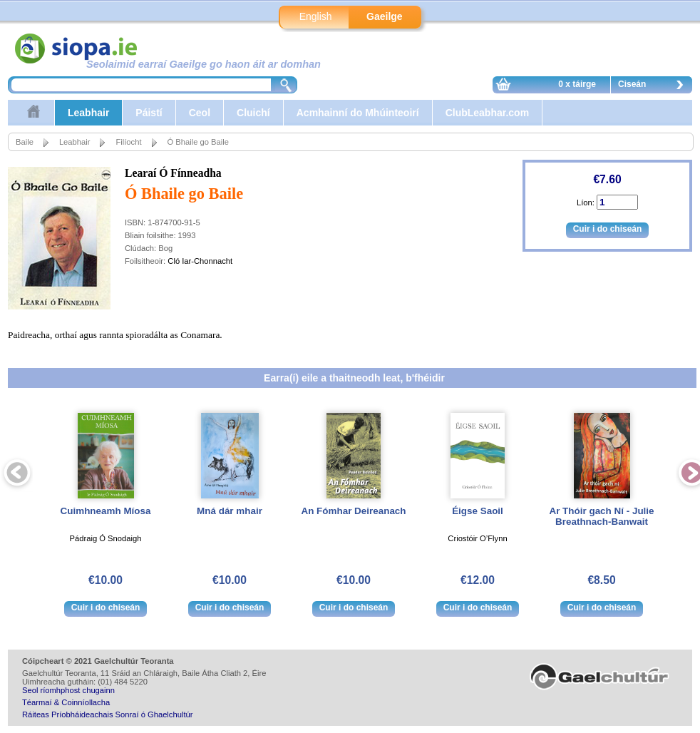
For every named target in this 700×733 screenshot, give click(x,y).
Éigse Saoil (478, 511)
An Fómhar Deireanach (353, 511)
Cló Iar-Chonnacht (200, 261)
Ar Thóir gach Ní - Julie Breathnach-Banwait (601, 516)
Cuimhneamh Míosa (106, 511)
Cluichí (253, 113)
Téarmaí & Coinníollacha (66, 702)
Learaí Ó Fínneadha (173, 173)
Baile (25, 142)
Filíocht (128, 142)
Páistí (149, 113)
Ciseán (654, 86)
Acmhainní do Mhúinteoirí (358, 113)
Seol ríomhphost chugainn (68, 690)
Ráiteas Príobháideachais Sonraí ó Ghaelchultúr (107, 714)
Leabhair (88, 113)
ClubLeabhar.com (487, 113)
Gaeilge (385, 16)
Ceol (200, 113)
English (316, 16)
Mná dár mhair (230, 511)
